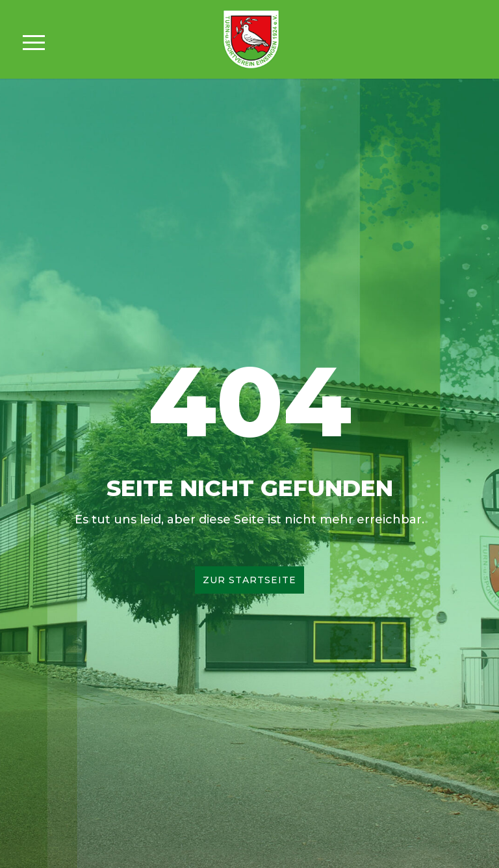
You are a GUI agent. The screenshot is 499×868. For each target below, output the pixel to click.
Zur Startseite (249, 580)
